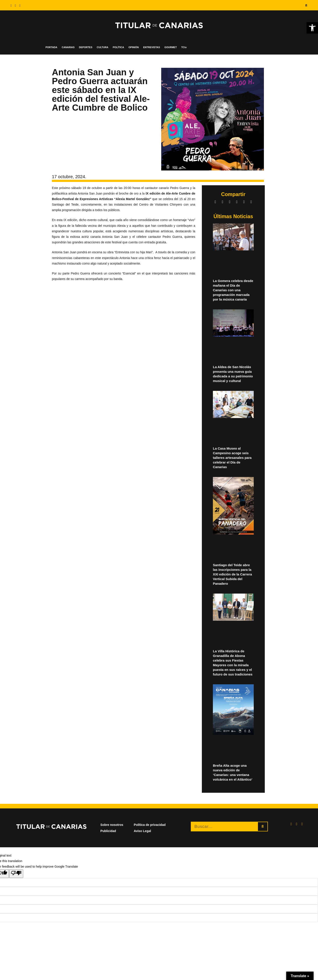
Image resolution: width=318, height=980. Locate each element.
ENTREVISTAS (151, 47)
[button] (306, 5)
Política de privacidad (150, 825)
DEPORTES (86, 47)
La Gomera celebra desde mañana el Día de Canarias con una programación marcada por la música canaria (233, 290)
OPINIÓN (134, 47)
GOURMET (170, 47)
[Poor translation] (16, 874)
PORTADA (51, 47)
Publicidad (108, 831)
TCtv (184, 47)
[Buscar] (263, 827)
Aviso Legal (142, 831)
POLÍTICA (118, 47)
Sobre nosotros (112, 825)
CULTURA (102, 47)
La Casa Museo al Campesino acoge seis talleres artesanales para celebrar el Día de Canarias (232, 458)
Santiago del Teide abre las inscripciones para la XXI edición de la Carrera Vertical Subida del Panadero (232, 574)
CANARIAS (68, 47)
